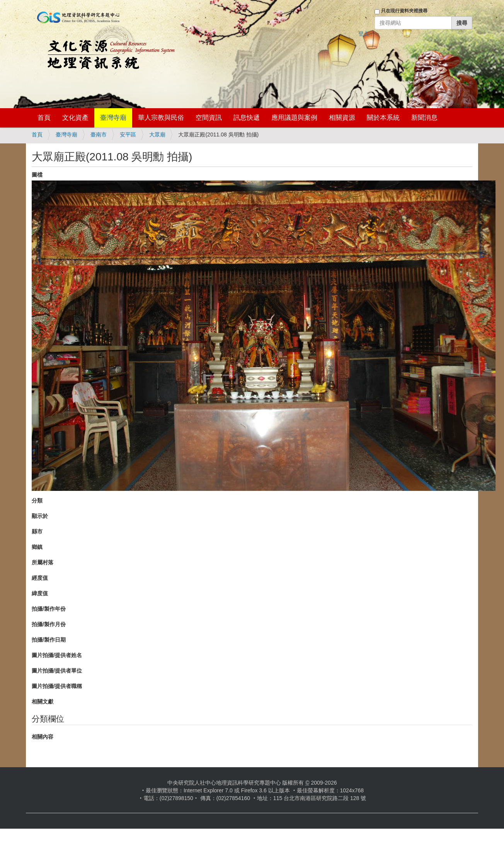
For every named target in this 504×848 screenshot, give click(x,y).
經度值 (40, 578)
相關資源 (342, 118)
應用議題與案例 (294, 118)
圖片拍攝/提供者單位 (57, 671)
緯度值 (40, 593)
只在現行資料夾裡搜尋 (404, 11)
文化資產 (75, 118)
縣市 (37, 531)
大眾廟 (157, 135)
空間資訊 (209, 118)
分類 (37, 501)
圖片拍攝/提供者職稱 (57, 686)
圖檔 (37, 175)
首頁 (44, 118)
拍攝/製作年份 (49, 609)
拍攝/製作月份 (49, 624)
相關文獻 (43, 702)
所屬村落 (43, 562)
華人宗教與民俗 (161, 118)
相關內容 (43, 737)
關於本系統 (383, 118)
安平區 (128, 135)
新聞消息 (424, 118)
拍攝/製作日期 (49, 640)
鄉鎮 (37, 547)
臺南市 (99, 135)
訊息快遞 (247, 118)
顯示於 (40, 516)
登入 (364, 34)
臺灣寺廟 (113, 118)
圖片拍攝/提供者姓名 (57, 655)
